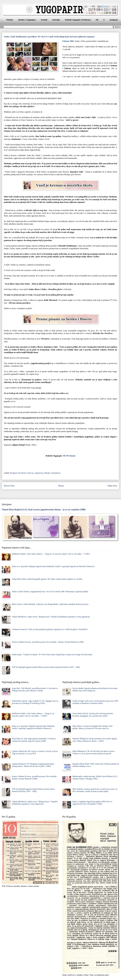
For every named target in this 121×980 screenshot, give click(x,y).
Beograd (13, 473)
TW (67, 456)
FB (97, 20)
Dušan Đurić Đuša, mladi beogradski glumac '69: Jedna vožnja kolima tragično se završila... (48, 579)
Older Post (112, 486)
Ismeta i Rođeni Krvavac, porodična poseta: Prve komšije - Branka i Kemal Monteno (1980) (48, 642)
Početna (10, 20)
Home (61, 486)
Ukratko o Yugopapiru (27, 20)
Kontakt (44, 20)
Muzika (47, 473)
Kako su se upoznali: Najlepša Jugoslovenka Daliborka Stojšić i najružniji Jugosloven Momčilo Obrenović (53, 566)
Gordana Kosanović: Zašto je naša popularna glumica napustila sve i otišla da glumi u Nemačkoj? (50, 629)
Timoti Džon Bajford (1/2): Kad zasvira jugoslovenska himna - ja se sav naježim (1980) (44, 510)
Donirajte (56, 20)
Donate (72, 456)
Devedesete (22, 473)
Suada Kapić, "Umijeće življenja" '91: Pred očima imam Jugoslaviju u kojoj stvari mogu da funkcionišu (52, 654)
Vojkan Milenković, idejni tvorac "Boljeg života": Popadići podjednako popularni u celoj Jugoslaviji (51, 617)
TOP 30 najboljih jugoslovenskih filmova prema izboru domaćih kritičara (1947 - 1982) (46, 667)
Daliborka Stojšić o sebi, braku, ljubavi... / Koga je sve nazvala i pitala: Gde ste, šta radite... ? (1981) (51, 554)
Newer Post (9, 486)
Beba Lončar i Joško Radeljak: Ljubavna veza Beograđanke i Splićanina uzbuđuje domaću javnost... (51, 604)
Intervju (31, 473)
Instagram (114, 20)
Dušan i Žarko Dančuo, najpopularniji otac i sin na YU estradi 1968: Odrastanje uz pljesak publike (50, 592)
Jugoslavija (39, 473)
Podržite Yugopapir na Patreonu (78, 20)
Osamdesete (56, 473)
